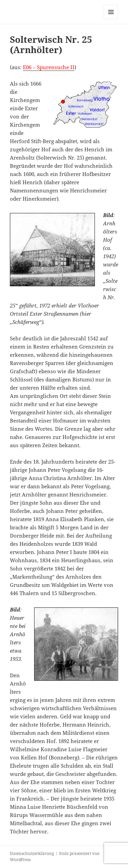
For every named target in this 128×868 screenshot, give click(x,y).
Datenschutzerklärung (32, 853)
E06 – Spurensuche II (49, 67)
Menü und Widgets (111, 19)
